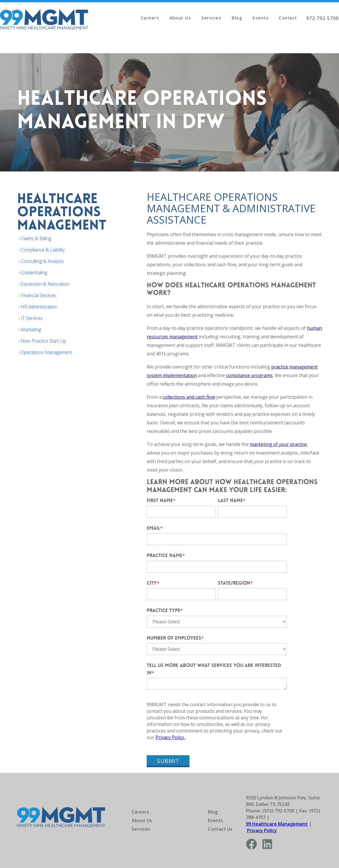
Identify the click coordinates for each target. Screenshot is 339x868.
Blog (237, 18)
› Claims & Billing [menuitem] (35, 238)
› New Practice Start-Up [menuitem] (42, 341)
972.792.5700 (323, 18)
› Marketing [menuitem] (30, 329)
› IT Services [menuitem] (31, 318)
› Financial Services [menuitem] (37, 295)
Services (211, 18)
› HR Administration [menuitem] (38, 307)
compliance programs (249, 375)
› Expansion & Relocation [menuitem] (44, 284)
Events (261, 18)
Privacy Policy (262, 830)
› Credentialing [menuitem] (33, 273)
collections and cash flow (189, 397)
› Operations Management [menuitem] (45, 352)
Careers (150, 18)
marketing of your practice (278, 444)
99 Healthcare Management (277, 824)
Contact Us (220, 829)
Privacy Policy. (170, 737)
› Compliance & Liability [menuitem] (42, 250)
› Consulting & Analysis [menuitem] (41, 261)
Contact (288, 18)
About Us (180, 18)
